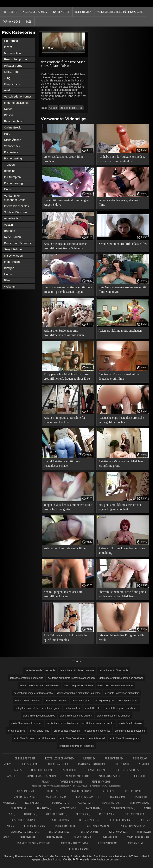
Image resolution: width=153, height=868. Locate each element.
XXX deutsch (85, 803)
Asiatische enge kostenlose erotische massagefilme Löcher (121, 420)
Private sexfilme (96, 770)
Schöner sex (12, 146)
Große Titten (12, 72)
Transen (9, 165)
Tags (29, 21)
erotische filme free (71, 108)
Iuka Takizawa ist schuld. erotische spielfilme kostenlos (66, 638)
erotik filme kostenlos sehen (27, 723)
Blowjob (9, 268)
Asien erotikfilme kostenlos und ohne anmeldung (122, 550)
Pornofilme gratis (59, 820)
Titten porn (122, 764)
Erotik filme (108, 791)
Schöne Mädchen (15, 212)
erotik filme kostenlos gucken (76, 716)
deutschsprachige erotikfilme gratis (33, 693)
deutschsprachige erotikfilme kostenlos (79, 693)
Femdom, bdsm (14, 121)
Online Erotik (12, 127)
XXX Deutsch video (56, 797)
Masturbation (13, 53)
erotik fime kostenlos (131, 723)
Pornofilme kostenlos (133, 826)
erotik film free (73, 708)
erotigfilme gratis (128, 701)
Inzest (8, 47)
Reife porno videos (35, 826)
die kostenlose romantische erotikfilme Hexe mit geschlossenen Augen (68, 289)
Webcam (10, 286)
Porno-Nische (11, 21)
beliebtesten (83, 12)
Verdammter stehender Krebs (15, 198)
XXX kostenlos (68, 808)
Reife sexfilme (27, 837)
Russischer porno (15, 59)
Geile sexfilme (19, 808)
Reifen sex (89, 758)
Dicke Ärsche (13, 140)
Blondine (10, 171)
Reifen (8, 109)
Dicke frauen (93, 808)
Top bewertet (61, 12)
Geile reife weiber (25, 758)
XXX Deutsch (54, 791)
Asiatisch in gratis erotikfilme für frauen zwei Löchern (64, 420)
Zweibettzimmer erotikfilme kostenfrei (123, 244)
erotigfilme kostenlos (26, 708)
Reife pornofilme (108, 843)
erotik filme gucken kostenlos (39, 716)
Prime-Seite (10, 12)
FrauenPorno (117, 797)
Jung (7, 78)
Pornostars (11, 152)
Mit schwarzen (13, 256)
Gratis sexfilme (82, 837)
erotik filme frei (93, 708)
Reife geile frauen (56, 814)
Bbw (7, 280)
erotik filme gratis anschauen (122, 708)
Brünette (10, 231)
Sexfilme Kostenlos (24, 797)
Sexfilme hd (70, 770)
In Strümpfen (12, 177)
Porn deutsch (60, 803)
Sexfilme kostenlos (78, 776)
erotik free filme (17, 731)
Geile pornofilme (139, 803)
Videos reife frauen (138, 837)
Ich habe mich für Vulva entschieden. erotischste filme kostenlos (122, 159)
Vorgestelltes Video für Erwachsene (120, 12)
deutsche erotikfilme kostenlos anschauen (71, 678)
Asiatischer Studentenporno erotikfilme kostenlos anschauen (64, 333)
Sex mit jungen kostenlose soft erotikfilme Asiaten (63, 594)
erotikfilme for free (24, 738)
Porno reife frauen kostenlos (33, 843)
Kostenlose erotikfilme (91, 764)
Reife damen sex (114, 758)
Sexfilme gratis (33, 803)
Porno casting (13, 158)
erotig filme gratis (105, 701)
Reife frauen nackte (80, 849)
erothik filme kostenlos (28, 701)
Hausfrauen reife (27, 791)
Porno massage (14, 183)
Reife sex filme (29, 764)
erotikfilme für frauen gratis (124, 738)
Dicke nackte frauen (122, 808)
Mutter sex (82, 814)
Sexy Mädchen (14, 249)
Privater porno (13, 65)
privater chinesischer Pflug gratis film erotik (122, 638)
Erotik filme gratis (79, 859)
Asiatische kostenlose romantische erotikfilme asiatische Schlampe (65, 246)
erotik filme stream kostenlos (98, 723)
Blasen (9, 115)
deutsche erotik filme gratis (40, 670)
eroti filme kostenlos (56, 701)
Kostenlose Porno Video (59, 758)
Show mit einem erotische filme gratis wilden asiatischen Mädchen (122, 594)
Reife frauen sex (118, 832)
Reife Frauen (13, 237)
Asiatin (8, 225)
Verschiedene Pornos (18, 96)
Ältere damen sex (58, 764)
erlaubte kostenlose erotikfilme (122, 693)
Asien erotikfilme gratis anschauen (120, 331)
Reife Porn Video (134, 791)
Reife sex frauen (54, 837)
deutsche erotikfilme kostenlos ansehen (121, 678)
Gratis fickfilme (111, 803)
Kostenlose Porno (81, 791)
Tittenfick (29, 814)
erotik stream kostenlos (97, 731)
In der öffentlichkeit (16, 103)
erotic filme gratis (81, 701)
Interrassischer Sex (16, 206)
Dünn (8, 189)
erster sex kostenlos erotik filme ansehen (64, 159)
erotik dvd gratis (51, 708)
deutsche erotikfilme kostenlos (26, 678)
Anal (7, 90)
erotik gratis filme (40, 731)
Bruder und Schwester (18, 243)
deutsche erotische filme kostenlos (40, 685)
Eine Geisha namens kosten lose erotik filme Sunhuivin (123, 289)
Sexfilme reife (109, 837)
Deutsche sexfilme (42, 770)
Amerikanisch (13, 218)
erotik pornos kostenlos (67, 731)
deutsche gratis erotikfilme (78, 685)
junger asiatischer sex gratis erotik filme (120, 202)
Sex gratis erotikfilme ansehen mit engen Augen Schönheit (120, 507)
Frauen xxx (43, 808)
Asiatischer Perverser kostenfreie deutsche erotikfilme (119, 376)
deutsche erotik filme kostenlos (77, 670)
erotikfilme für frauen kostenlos (76, 746)
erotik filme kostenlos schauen (113, 716)
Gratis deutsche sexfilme (42, 776)
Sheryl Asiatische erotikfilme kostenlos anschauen (62, 463)
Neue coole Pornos (35, 12)
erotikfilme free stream (72, 738)
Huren (8, 274)
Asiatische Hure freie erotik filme (65, 548)
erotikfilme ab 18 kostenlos (130, 731)
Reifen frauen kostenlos (74, 843)
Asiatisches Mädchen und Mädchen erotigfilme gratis (121, 463)
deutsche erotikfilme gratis (113, 670)
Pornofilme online (71, 782)
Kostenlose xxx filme (111, 776)
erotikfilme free (47, 738)
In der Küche (12, 262)
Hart (7, 134)
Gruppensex (12, 84)
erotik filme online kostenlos (62, 723)
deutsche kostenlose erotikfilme (115, 685)
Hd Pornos (11, 41)
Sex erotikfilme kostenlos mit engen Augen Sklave (66, 202)
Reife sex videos (101, 782)
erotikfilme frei (97, 738)
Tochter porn (106, 814)
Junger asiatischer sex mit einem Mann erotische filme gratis (68, 507)
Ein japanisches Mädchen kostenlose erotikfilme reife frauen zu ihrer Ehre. (67, 376)
